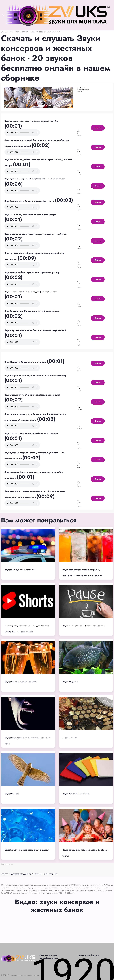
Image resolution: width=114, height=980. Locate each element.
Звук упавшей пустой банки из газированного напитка (32, 395)
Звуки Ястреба (12, 794)
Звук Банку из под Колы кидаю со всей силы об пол (32, 311)
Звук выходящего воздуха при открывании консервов (29, 874)
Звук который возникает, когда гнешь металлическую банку (35, 375)
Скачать (98, 128)
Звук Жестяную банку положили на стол (26, 362)
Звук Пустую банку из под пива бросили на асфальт (31, 433)
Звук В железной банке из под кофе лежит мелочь (31, 292)
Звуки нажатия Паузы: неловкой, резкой (84, 626)
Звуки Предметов (23, 32)
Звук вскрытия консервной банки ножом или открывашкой (35, 330)
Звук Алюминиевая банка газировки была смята (30, 201)
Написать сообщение (88, 955)
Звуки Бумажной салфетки (76, 794)
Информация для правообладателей (49, 957)
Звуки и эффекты (8, 32)
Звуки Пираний (70, 682)
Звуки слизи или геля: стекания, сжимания (27, 850)
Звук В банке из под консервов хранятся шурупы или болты (35, 234)
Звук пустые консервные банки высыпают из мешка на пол (35, 179)
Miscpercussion (70, 738)
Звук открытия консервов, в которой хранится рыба (31, 121)
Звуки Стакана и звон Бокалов (20, 682)
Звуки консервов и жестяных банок (45, 32)
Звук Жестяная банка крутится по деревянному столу (32, 272)
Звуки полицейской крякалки (20, 570)
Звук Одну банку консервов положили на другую (30, 215)
